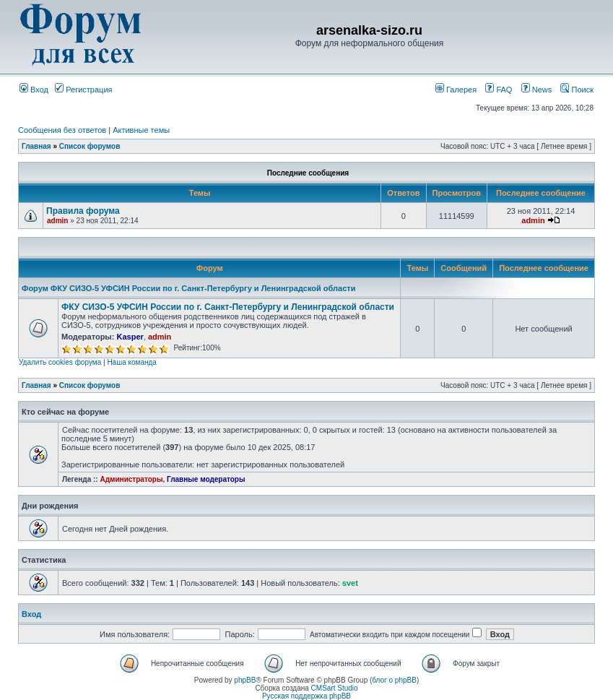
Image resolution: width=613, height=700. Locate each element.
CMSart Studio (335, 688)
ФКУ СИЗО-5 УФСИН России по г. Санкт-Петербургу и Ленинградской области (228, 307)
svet (350, 583)
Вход (34, 90)
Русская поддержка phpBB (306, 696)
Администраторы (131, 479)
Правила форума (83, 211)
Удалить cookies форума (60, 362)
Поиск (577, 90)
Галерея (456, 90)
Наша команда (132, 362)
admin (57, 221)
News (533, 90)
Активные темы (141, 130)
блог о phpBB (394, 680)
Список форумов (90, 146)
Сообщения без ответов (62, 130)
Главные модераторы (206, 479)
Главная (36, 146)
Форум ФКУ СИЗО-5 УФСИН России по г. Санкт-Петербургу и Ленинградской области (188, 288)
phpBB (245, 680)
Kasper (130, 337)
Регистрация (83, 90)
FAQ (499, 90)
